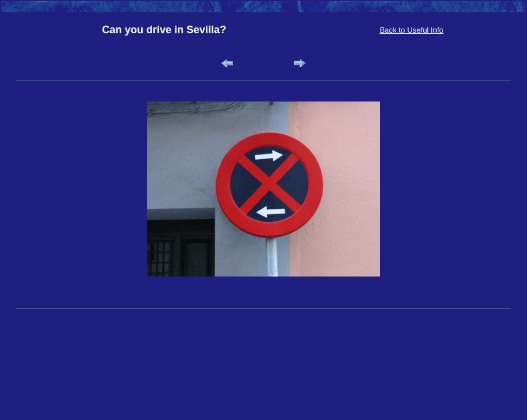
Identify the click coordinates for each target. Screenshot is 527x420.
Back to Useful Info (411, 30)
